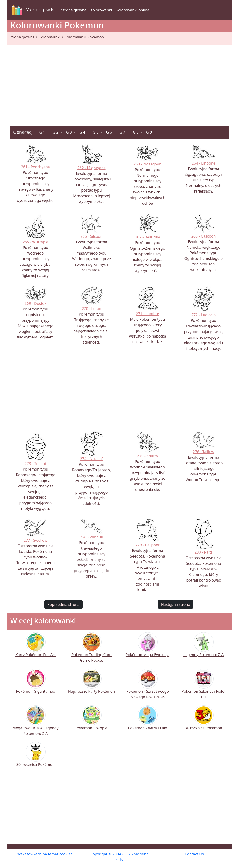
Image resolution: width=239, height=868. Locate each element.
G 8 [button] (136, 132)
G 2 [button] (56, 132)
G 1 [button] (43, 132)
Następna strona (176, 604)
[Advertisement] (119, 80)
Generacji (23, 132)
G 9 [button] (149, 132)
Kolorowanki (101, 10)
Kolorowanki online (133, 10)
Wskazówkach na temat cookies (45, 854)
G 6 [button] (110, 132)
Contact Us (194, 854)
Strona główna (74, 10)
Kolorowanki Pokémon (84, 37)
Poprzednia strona (63, 604)
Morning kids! (33, 10)
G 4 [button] (83, 132)
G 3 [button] (69, 132)
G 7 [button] (123, 132)
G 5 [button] (96, 132)
